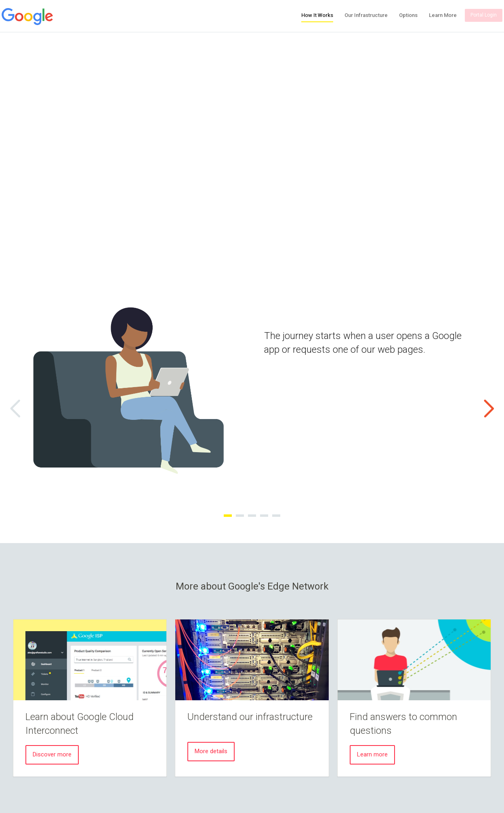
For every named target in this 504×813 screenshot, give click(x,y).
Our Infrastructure (366, 15)
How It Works (317, 15)
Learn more (372, 754)
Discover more (52, 754)
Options (408, 15)
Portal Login (484, 15)
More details (211, 751)
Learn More (443, 15)
